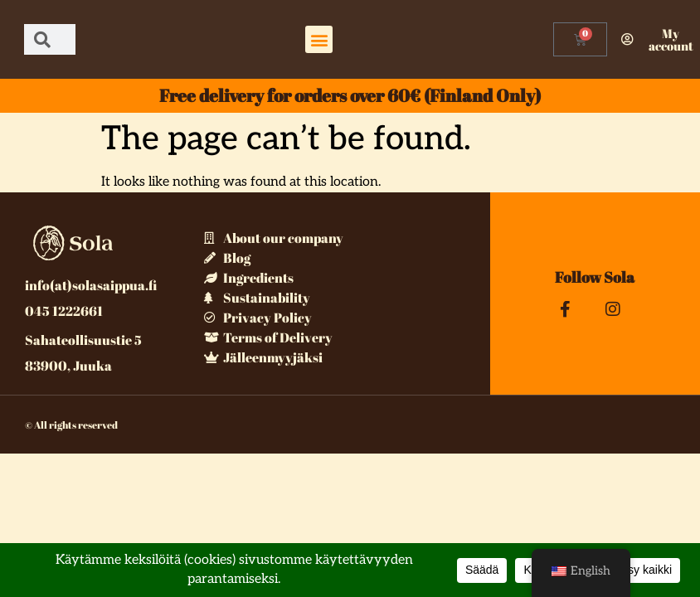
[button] (319, 39)
